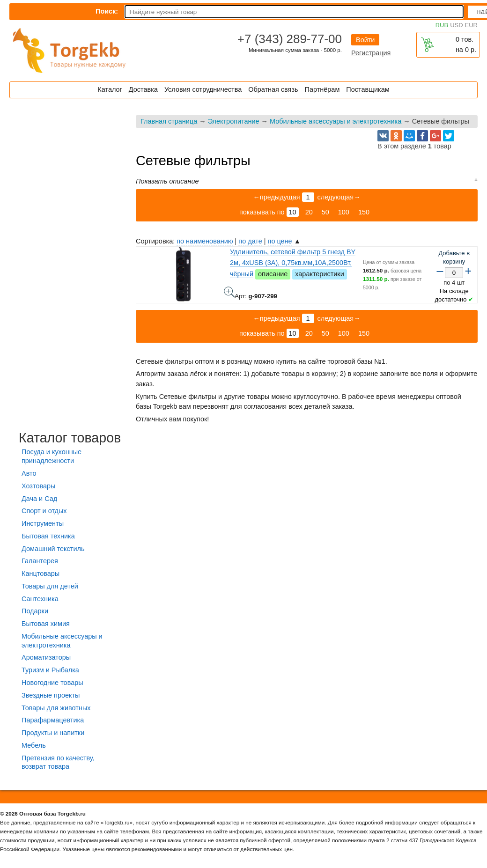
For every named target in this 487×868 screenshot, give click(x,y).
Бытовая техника (48, 536)
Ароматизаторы (46, 657)
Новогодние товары (52, 683)
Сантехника (40, 599)
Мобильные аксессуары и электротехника (336, 121)
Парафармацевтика (53, 720)
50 (325, 212)
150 (364, 212)
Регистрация (371, 53)
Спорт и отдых (44, 511)
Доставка (143, 89)
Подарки (35, 611)
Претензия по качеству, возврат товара (58, 762)
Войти (365, 40)
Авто (29, 473)
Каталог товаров (70, 438)
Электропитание (234, 121)
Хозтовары (38, 486)
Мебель (34, 745)
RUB (442, 25)
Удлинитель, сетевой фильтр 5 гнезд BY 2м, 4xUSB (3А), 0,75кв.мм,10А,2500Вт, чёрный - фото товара (229, 292)
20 (309, 212)
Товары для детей (50, 586)
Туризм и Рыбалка (50, 670)
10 (293, 212)
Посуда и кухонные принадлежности (52, 456)
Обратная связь (273, 89)
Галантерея (40, 561)
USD (456, 25)
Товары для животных (56, 708)
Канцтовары (41, 574)
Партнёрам (322, 89)
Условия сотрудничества (203, 89)
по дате (250, 241)
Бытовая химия (46, 624)
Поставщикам (368, 89)
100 (344, 212)
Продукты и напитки (53, 733)
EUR (471, 25)
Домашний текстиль (53, 549)
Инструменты (43, 523)
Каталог (110, 89)
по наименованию (205, 241)
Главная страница (169, 121)
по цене (280, 241)
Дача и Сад (39, 499)
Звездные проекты (51, 695)
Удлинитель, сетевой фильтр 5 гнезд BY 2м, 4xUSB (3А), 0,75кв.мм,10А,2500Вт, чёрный (293, 263)
